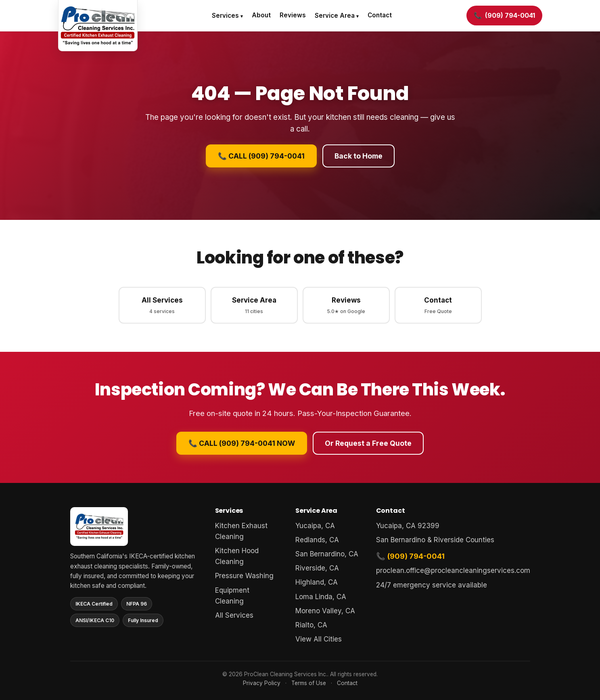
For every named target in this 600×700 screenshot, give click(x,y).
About (261, 15)
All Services (162, 306)
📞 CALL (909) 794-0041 (261, 156)
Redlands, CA (317, 540)
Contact (380, 15)
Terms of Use (309, 683)
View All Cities (319, 639)
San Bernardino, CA (327, 554)
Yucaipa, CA (315, 526)
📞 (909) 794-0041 (410, 556)
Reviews (293, 15)
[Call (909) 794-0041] (504, 16)
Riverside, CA (317, 568)
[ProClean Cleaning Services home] (98, 26)
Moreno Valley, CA (325, 611)
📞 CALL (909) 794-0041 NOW (242, 443)
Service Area (335, 16)
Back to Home (359, 156)
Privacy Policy (262, 683)
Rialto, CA (311, 625)
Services (225, 16)
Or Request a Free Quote (368, 443)
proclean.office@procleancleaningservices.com (453, 570)
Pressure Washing (244, 576)
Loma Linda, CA (321, 597)
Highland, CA (317, 582)
